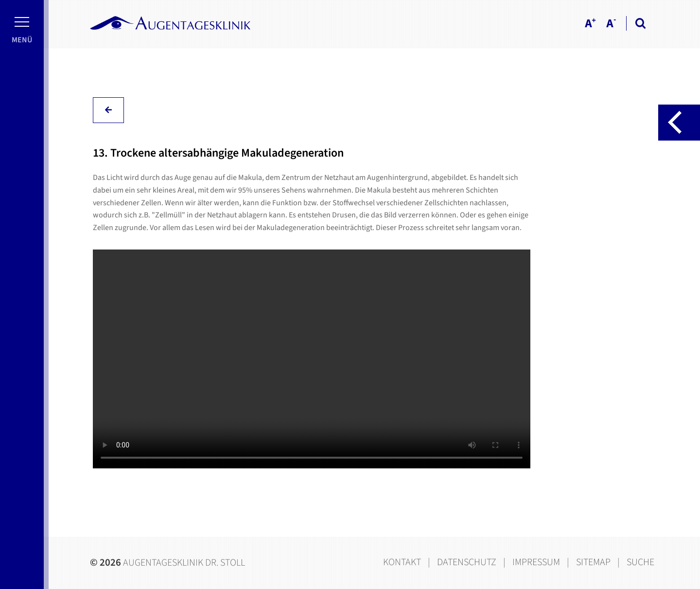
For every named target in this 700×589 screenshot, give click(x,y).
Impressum (536, 562)
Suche (640, 562)
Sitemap (593, 562)
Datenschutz (467, 562)
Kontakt (402, 562)
